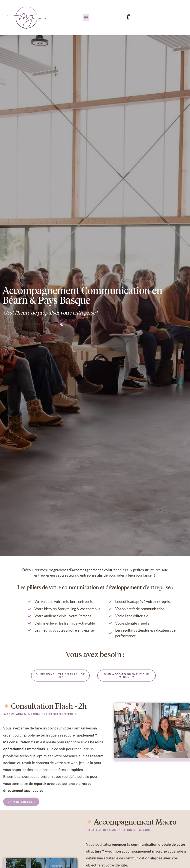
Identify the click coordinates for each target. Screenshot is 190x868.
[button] (86, 18)
